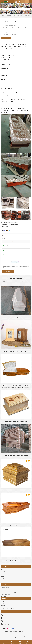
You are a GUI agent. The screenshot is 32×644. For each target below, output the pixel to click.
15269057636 (6, 618)
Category (8, 15)
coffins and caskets (15, 15)
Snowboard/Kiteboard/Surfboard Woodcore (10, 593)
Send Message (8, 271)
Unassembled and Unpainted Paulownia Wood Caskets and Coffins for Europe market (16, 456)
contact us (3, 603)
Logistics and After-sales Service (8, 609)
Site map (3, 578)
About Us (3, 602)
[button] (14, 13)
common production (5, 607)
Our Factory (3, 605)
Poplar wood (3, 596)
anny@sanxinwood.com (8, 621)
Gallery (2, 577)
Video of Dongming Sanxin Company (11, 631)
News (2, 570)
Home (4, 15)
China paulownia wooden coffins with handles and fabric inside (16, 318)
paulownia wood (4, 589)
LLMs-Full (3, 582)
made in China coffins (12, 222)
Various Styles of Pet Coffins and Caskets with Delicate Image (16, 352)
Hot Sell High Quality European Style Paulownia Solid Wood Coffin (16, 525)
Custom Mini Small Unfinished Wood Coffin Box (16, 491)
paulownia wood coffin (5, 594)
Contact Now (6, 38)
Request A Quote (4, 571)
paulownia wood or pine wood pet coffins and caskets (16, 421)
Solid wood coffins (5, 591)
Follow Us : (3, 628)
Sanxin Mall (21, 631)
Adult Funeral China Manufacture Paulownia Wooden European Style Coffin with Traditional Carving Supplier (16, 560)
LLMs (2, 580)
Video (2, 573)
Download (3, 575)
